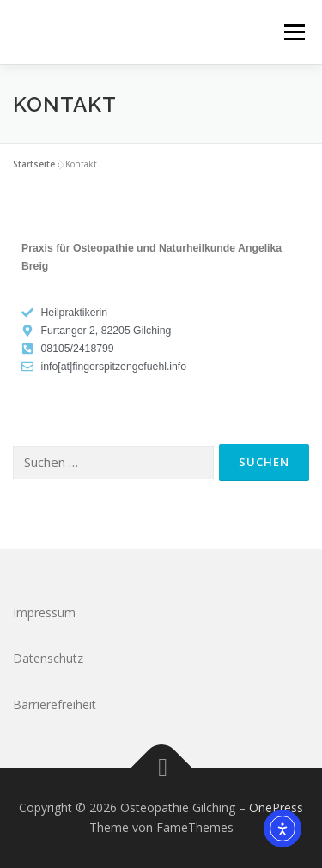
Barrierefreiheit (55, 704)
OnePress (276, 807)
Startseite (34, 164)
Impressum (44, 613)
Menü (293, 32)
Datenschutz (48, 658)
